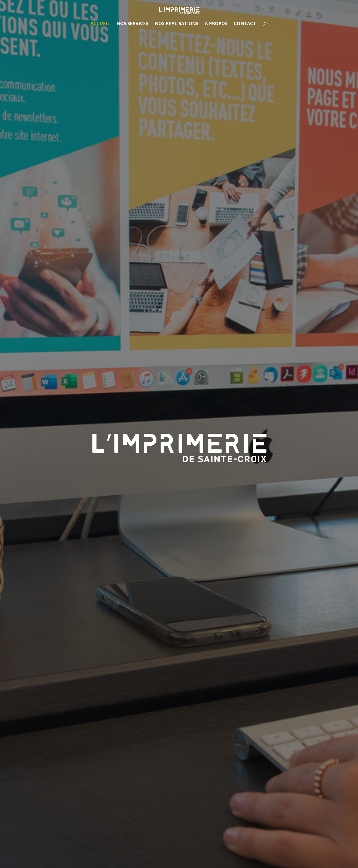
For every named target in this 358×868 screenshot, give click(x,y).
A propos (216, 24)
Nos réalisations (177, 24)
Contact (245, 24)
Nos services (132, 24)
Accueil (100, 24)
